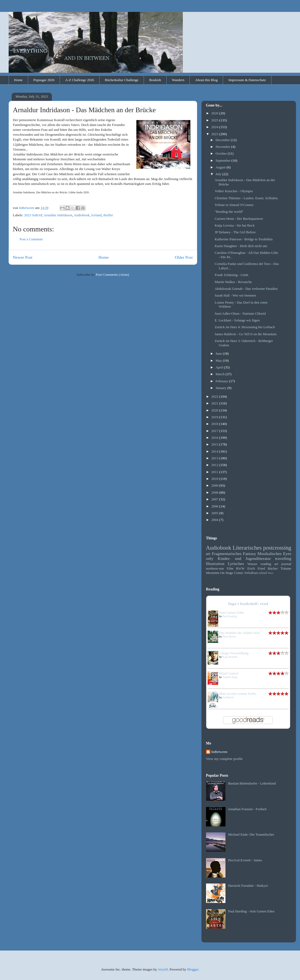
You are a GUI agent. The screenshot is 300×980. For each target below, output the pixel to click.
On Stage (227, 573)
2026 (215, 113)
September (223, 160)
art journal (283, 564)
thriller (108, 215)
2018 (215, 424)
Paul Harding (230, 616)
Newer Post (23, 257)
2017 (215, 431)
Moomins (213, 573)
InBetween (219, 752)
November (223, 147)
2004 (215, 520)
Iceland (96, 215)
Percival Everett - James (245, 860)
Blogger (193, 969)
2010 (215, 479)
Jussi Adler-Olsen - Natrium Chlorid (240, 313)
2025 (215, 120)
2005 (215, 513)
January (221, 388)
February (222, 381)
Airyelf (163, 969)
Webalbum (251, 573)
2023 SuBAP (33, 215)
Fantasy (250, 554)
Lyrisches (236, 564)
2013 (215, 458)
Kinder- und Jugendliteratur (244, 558)
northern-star (215, 568)
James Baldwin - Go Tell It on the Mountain (246, 334)
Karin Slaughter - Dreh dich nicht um (241, 246)
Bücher (273, 568)
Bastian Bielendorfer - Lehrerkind (252, 783)
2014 (215, 451)
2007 (215, 499)
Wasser (252, 564)
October (222, 153)
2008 (215, 492)
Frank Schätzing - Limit (232, 275)
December (223, 140)
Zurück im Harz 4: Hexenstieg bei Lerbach (245, 327)
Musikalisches (270, 554)
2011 (215, 472)
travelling (283, 558)
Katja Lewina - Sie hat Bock (235, 225)
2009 (215, 485)
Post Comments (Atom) (112, 275)
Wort (271, 573)
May (219, 361)
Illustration (215, 564)
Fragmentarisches (227, 554)
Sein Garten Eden (232, 612)
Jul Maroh (228, 697)
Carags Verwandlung (234, 653)
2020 (215, 410)
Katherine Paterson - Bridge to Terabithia (244, 239)
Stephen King (230, 677)
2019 (215, 417)
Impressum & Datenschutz (247, 80)
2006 (215, 506)
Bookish (155, 80)
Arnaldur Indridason (58, 215)
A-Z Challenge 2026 (80, 80)
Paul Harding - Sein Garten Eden (251, 911)
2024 (215, 127)
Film (230, 568)
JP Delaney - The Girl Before (235, 232)
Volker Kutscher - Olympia (234, 191)
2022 (215, 396)
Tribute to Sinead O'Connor (234, 205)
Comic (239, 573)
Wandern (178, 80)
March (220, 374)
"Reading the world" (229, 212)
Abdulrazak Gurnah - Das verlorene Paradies (246, 289)
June (219, 353)
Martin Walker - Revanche (233, 282)
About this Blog (206, 80)
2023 (215, 134)
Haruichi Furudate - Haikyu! (248, 886)
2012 (215, 465)
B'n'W (240, 568)
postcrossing (277, 548)
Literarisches (247, 548)
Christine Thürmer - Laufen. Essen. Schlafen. (247, 198)
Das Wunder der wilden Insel (240, 633)
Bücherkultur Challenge (122, 80)
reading (266, 564)
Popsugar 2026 (44, 80)
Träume (286, 568)
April (220, 367)
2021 (215, 403)
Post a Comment (31, 239)
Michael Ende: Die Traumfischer (251, 834)
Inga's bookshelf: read (248, 604)
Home (18, 80)
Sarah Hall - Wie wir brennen (235, 295)
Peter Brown (229, 637)
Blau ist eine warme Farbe (238, 694)
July (219, 174)
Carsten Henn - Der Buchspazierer (239, 219)
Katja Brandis (230, 657)
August (221, 167)
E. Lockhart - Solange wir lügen (237, 320)
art (208, 554)
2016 (215, 438)
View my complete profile (224, 759)
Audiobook (82, 215)
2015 (215, 444)
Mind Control (229, 673)
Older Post (184, 257)
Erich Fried (256, 568)
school (263, 573)
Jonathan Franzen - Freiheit (247, 809)
